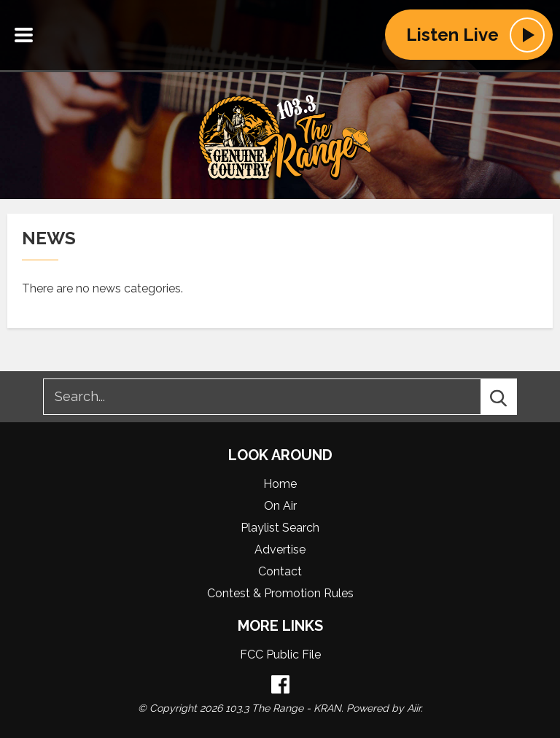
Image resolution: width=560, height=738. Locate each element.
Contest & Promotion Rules (280, 593)
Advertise (280, 549)
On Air (280, 506)
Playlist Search (280, 528)
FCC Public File (280, 655)
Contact (280, 571)
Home (280, 484)
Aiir (414, 708)
